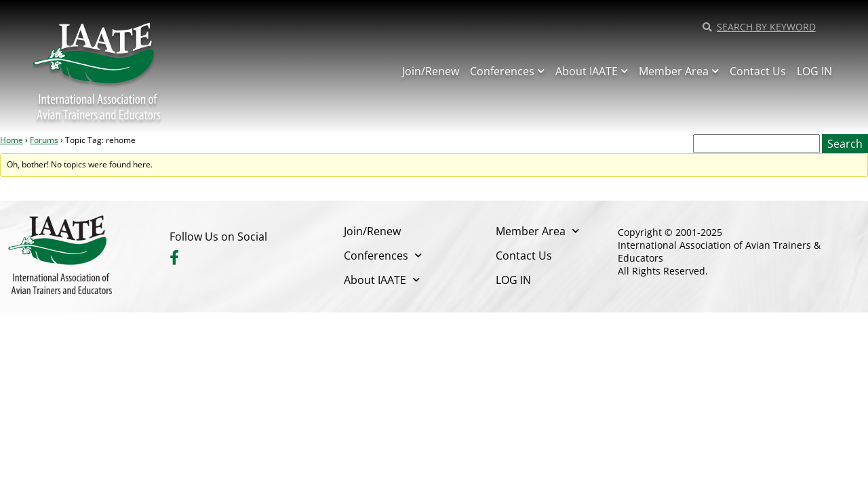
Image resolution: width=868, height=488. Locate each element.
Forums (44, 140)
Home (12, 140)
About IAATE (592, 71)
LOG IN (814, 71)
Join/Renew (431, 71)
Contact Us (758, 71)
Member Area (679, 71)
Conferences (507, 71)
